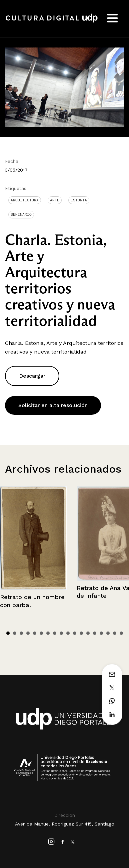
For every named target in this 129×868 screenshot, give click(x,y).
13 (88, 633)
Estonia (79, 200)
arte (55, 200)
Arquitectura (25, 200)
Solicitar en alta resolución (53, 405)
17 (115, 633)
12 (81, 633)
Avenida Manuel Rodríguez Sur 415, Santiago (65, 824)
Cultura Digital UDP (52, 22)
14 (95, 633)
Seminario (21, 214)
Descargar (32, 376)
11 (75, 633)
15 (101, 633)
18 (121, 633)
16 (108, 633)
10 (68, 633)
